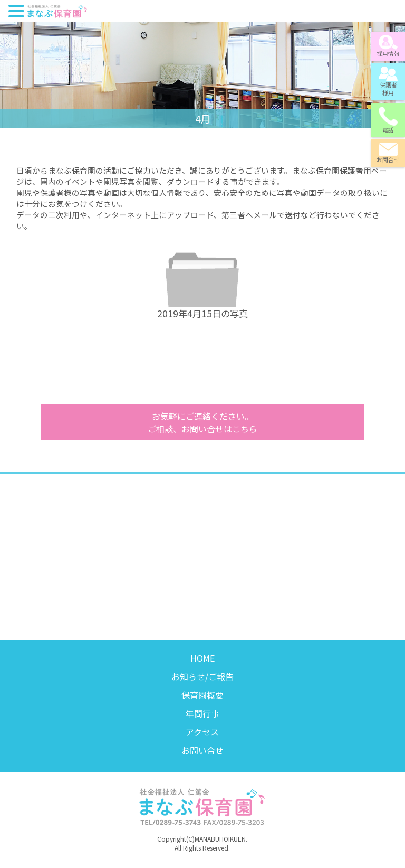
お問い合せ (202, 750)
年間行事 (202, 713)
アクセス (202, 732)
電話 (388, 120)
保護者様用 (388, 82)
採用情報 (388, 46)
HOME (202, 658)
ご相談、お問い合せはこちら (202, 422)
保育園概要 (202, 695)
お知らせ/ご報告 (202, 676)
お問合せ (388, 153)
